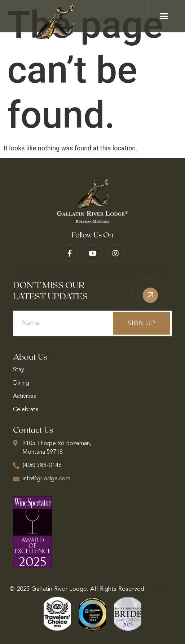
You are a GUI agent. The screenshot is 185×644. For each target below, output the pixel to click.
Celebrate (26, 410)
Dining (21, 383)
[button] (164, 16)
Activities (24, 396)
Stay (19, 370)
